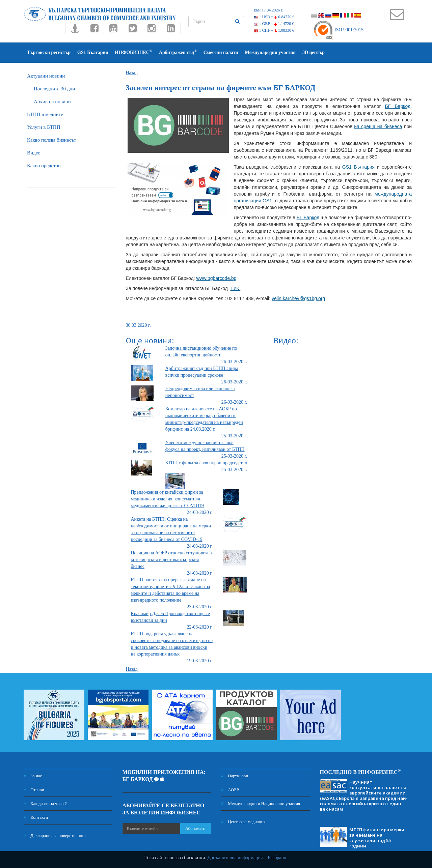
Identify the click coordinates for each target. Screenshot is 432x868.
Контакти (36, 817)
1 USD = (274, 17)
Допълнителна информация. (236, 858)
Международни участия (270, 52)
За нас (33, 776)
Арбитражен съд (178, 52)
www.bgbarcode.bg (216, 278)
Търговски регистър (49, 52)
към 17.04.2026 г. (269, 10)
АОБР (230, 790)
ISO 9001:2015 (338, 30)
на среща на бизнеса (378, 126)
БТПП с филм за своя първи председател (206, 463)
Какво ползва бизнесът (52, 140)
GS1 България (93, 52)
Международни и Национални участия (261, 803)
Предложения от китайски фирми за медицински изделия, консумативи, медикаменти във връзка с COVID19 (167, 499)
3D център (314, 52)
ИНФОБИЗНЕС (133, 52)
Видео (34, 153)
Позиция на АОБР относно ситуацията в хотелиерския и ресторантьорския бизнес (171, 560)
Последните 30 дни (54, 89)
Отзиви (34, 790)
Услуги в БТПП (44, 127)
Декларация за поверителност (55, 835)
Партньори (235, 776)
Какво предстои (44, 166)
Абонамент (196, 828)
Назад (132, 73)
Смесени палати (221, 52)
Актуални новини (46, 76)
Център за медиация (243, 822)
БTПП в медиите (45, 114)
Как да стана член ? (45, 803)
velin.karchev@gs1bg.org (298, 298)
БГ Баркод (398, 106)
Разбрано (277, 858)
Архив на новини (52, 102)
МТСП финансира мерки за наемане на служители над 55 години (377, 838)
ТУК (236, 288)
